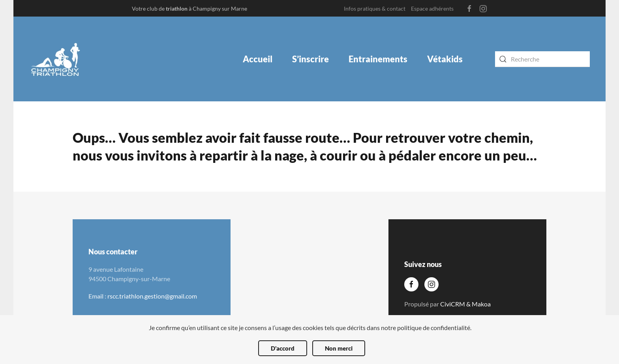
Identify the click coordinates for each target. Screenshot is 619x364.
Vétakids (445, 59)
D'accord (283, 348)
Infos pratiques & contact (375, 8)
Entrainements (378, 59)
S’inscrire (310, 59)
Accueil (258, 59)
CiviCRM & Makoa (465, 304)
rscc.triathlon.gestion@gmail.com (152, 296)
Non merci (339, 348)
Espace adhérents (432, 8)
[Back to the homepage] (56, 59)
